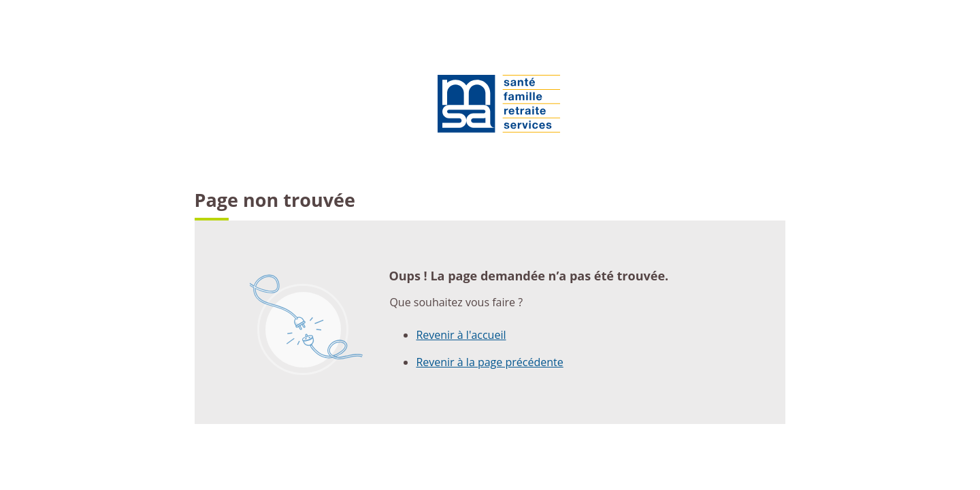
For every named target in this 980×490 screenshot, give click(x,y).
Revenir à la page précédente (489, 362)
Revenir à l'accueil (461, 335)
